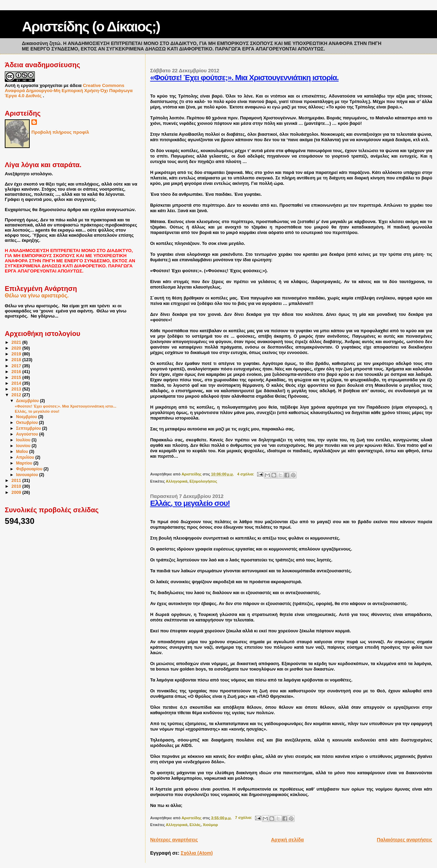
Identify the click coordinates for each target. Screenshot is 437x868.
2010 (17, 486)
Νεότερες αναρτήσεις (174, 840)
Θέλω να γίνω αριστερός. (37, 296)
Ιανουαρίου (28, 475)
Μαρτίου (25, 463)
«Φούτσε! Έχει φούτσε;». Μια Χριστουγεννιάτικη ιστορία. (244, 78)
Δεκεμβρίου (28, 401)
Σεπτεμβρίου (29, 428)
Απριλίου (26, 457)
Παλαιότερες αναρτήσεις (405, 840)
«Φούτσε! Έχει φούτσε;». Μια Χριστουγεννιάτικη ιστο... (65, 406)
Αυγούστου (28, 434)
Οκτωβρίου (27, 423)
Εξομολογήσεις (203, 481)
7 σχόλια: (244, 818)
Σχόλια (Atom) (197, 853)
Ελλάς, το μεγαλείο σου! (190, 503)
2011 (17, 481)
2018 (17, 360)
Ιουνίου (24, 446)
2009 (17, 492)
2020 (17, 348)
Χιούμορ (210, 825)
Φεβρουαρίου (30, 469)
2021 (17, 342)
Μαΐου (23, 452)
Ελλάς (195, 825)
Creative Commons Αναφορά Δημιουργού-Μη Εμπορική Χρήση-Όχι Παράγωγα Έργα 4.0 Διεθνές (69, 91)
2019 (17, 354)
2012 (17, 395)
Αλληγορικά (177, 481)
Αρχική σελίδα (287, 840)
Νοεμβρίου (27, 417)
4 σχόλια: (246, 474)
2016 (17, 372)
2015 (17, 378)
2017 (17, 366)
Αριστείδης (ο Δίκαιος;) (91, 27)
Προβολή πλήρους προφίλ (60, 132)
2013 (17, 389)
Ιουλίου (24, 440)
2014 (17, 383)
